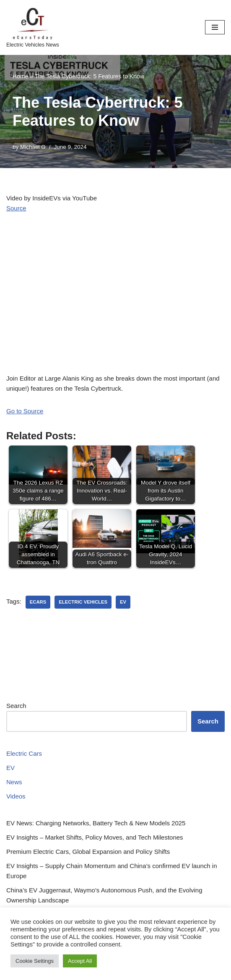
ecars (38, 602)
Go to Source (25, 411)
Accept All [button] (80, 961)
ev (123, 602)
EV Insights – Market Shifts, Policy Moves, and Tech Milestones (95, 837)
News (14, 782)
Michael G (33, 147)
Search (16, 706)
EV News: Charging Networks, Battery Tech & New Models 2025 (96, 823)
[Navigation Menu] (215, 27)
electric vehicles (83, 602)
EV (10, 768)
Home (20, 76)
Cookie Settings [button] (35, 961)
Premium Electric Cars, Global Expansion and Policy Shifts (88, 852)
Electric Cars (24, 753)
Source (16, 208)
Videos (16, 796)
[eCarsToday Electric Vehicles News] (33, 27)
